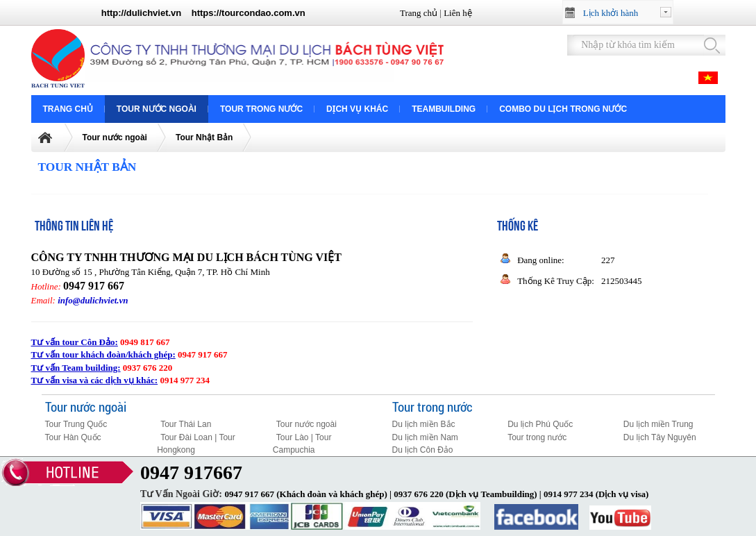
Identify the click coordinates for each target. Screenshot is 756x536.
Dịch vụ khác (357, 109)
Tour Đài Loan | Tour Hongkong (196, 444)
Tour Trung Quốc (76, 424)
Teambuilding (444, 109)
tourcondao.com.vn (263, 13)
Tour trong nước (261, 109)
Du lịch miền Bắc (424, 424)
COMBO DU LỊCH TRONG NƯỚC (563, 109)
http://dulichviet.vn (142, 13)
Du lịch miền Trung (658, 424)
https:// (207, 13)
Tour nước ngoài (157, 109)
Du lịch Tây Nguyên (660, 437)
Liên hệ (458, 13)
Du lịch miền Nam (425, 437)
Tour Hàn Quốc (73, 437)
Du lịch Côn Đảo (423, 450)
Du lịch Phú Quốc (540, 424)
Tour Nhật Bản (204, 137)
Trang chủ (419, 13)
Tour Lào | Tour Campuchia (302, 444)
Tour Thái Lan (186, 424)
